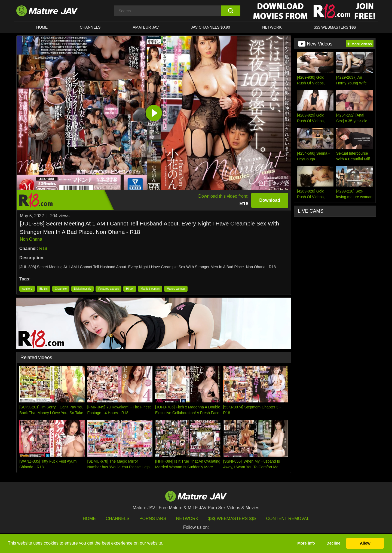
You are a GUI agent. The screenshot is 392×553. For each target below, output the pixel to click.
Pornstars (153, 519)
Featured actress (108, 289)
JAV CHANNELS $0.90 (210, 27)
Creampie (61, 289)
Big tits (44, 289)
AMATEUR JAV (146, 27)
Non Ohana (31, 239)
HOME (42, 27)
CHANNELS (90, 27)
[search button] (231, 11)
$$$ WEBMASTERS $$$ (335, 27)
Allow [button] (365, 543)
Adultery (27, 289)
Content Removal (288, 519)
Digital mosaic (82, 289)
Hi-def (130, 289)
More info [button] (306, 543)
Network (272, 27)
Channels (117, 519)
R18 (43, 248)
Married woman (150, 289)
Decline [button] (333, 543)
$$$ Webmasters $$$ (232, 519)
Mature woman (176, 289)
